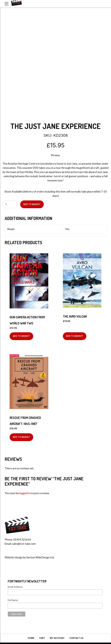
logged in (25, 493)
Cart (42, 638)
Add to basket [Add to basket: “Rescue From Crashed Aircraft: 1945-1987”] (21, 437)
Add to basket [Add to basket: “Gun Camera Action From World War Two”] (21, 336)
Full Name (13, 600)
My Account (57, 638)
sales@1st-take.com (24, 544)
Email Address (15, 587)
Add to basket (32, 204)
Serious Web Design (38, 557)
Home (31, 638)
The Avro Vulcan (75, 316)
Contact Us (76, 638)
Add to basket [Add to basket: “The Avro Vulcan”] (75, 336)
